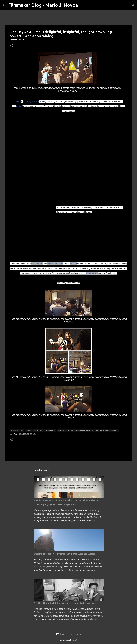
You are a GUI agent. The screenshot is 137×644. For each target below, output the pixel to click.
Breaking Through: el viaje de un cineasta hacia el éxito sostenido (65, 603)
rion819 (75, 640)
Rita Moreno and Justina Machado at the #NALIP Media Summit (88, 430)
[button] (11, 46)
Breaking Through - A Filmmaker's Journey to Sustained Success (64, 554)
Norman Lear (17, 430)
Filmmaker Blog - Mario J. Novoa (43, 5)
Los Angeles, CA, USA (27, 434)
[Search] (82, 5)
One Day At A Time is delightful (41, 430)
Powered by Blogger (69, 634)
